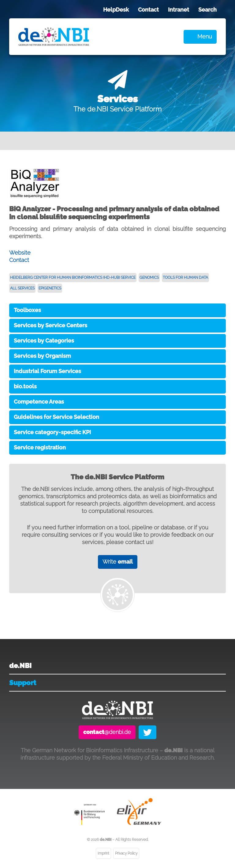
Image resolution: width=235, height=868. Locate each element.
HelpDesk (116, 10)
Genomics (149, 278)
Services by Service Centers (50, 325)
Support (23, 683)
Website (20, 253)
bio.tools (25, 386)
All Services (22, 288)
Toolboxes (27, 310)
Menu (205, 36)
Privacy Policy (126, 853)
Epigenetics (50, 288)
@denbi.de (107, 732)
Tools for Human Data (185, 278)
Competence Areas (39, 402)
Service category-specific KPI (52, 432)
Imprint (103, 853)
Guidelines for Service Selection (56, 417)
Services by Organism (42, 356)
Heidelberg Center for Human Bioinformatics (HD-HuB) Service (73, 278)
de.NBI (20, 666)
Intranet (179, 10)
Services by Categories (44, 341)
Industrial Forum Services (47, 371)
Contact (148, 10)
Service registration (40, 447)
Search (207, 10)
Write (118, 562)
